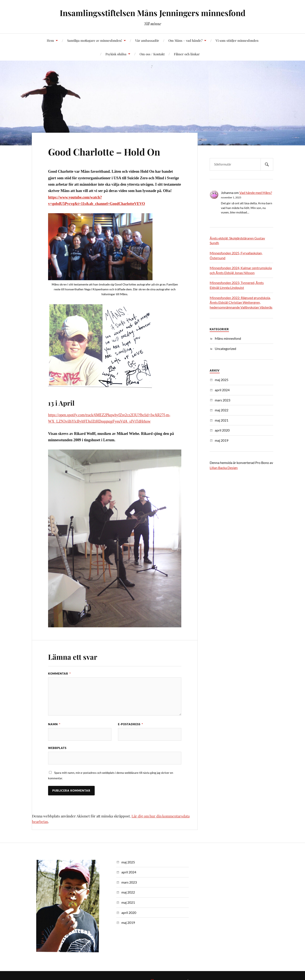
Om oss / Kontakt (152, 54)
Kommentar (59, 674)
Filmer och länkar (187, 54)
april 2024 (222, 390)
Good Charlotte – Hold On (104, 152)
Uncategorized (225, 349)
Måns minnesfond (228, 338)
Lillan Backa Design (224, 468)
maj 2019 (222, 440)
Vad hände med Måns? (256, 193)
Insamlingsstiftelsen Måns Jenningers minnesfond (153, 13)
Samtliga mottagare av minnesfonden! (95, 40)
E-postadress (130, 724)
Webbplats (57, 748)
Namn (54, 724)
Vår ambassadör (147, 40)
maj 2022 (222, 410)
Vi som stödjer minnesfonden (237, 40)
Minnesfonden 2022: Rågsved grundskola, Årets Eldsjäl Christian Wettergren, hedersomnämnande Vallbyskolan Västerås (241, 302)
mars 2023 (223, 400)
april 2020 (222, 430)
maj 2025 (222, 380)
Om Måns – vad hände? (185, 40)
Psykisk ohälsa (116, 54)
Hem (50, 40)
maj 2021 (222, 420)
